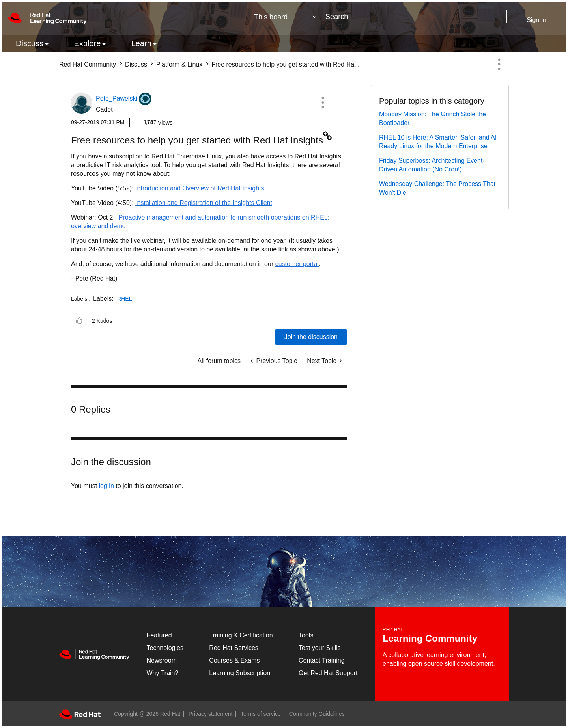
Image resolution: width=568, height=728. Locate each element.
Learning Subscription (240, 673)
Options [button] (499, 64)
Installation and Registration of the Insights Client (204, 203)
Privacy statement (210, 714)
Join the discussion (311, 337)
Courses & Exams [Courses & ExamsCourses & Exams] (234, 660)
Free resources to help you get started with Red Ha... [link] (285, 64)
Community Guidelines (317, 714)
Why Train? (163, 673)
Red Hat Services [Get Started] (234, 648)
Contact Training (322, 660)
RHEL (124, 299)
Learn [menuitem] (141, 43)
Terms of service (261, 714)
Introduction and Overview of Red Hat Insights (200, 188)
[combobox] (414, 17)
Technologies (165, 648)
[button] (323, 102)
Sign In (536, 20)
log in (106, 486)
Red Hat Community (88, 64)
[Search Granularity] (285, 17)
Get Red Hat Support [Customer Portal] (328, 673)
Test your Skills (320, 648)
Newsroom (162, 660)
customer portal (297, 264)
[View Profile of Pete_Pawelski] (117, 98)
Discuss (136, 64)
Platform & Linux (179, 64)
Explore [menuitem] (87, 43)
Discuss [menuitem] (30, 43)
